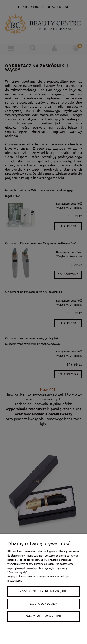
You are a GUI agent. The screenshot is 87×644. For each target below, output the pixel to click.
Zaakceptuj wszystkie (43, 616)
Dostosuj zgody (43, 604)
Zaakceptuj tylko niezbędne (43, 591)
